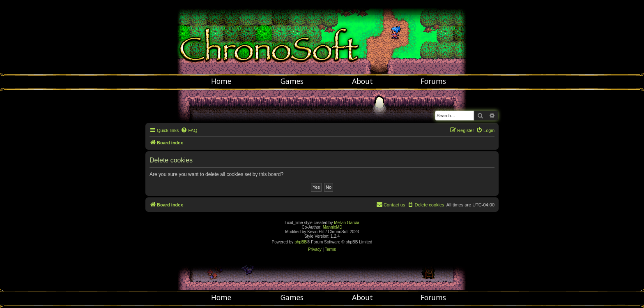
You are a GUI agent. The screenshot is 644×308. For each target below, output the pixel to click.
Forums (433, 81)
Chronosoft (322, 37)
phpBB (301, 242)
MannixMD (333, 227)
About (362, 81)
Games (292, 81)
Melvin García (347, 223)
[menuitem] (189, 130)
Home (221, 81)
